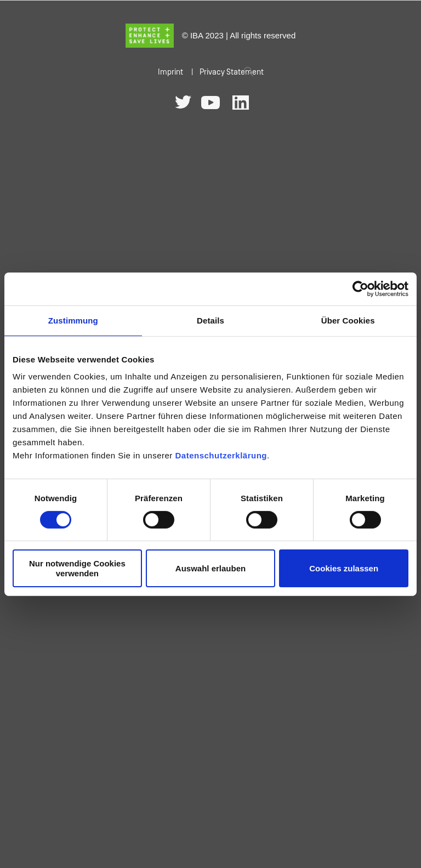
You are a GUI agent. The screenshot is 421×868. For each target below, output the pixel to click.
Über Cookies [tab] (348, 320)
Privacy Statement (232, 72)
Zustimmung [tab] (73, 320)
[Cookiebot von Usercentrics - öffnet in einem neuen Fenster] (360, 288)
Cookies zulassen (344, 568)
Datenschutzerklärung (221, 455)
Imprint (170, 72)
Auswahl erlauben (210, 568)
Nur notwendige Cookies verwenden (77, 568)
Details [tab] (210, 320)
